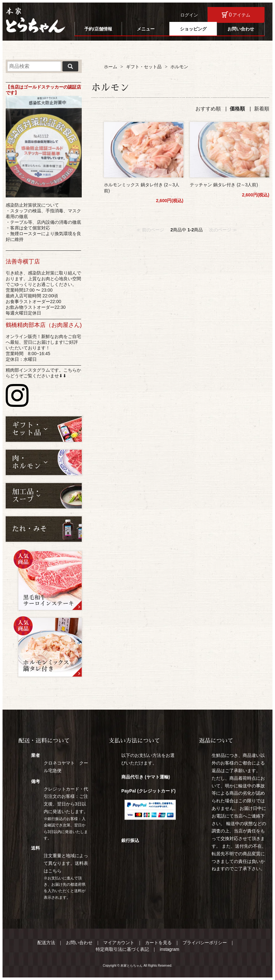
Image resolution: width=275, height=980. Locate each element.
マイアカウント (119, 943)
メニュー (146, 29)
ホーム (111, 67)
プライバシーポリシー (205, 943)
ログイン (189, 15)
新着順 (262, 109)
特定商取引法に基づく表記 (122, 949)
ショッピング (193, 29)
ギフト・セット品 (144, 67)
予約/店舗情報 (98, 29)
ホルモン (179, 67)
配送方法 (46, 943)
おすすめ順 (208, 109)
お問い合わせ (241, 29)
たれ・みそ (29, 529)
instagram (169, 949)
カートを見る (158, 943)
